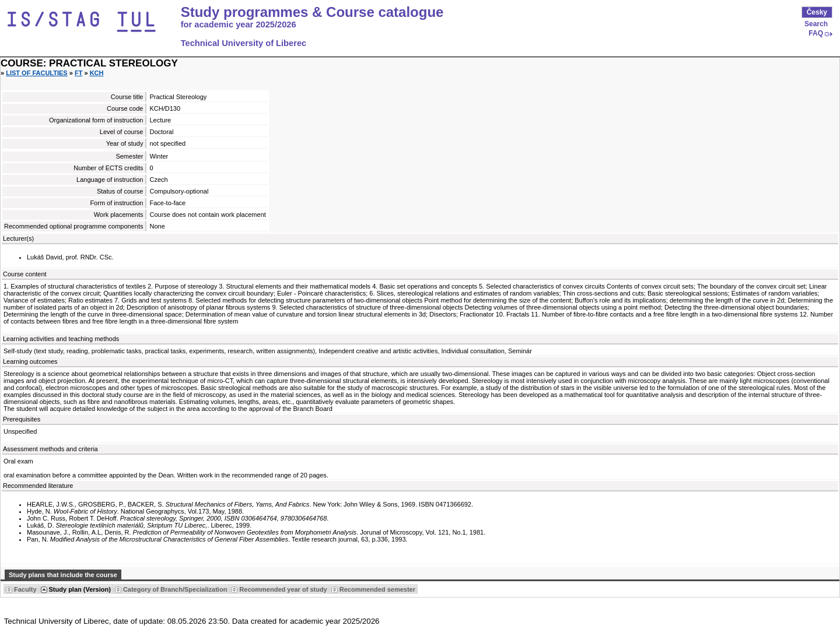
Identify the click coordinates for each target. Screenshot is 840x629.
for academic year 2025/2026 (239, 24)
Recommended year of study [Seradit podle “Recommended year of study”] (283, 589)
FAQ (816, 33)
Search (816, 24)
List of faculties (37, 73)
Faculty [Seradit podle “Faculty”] (25, 589)
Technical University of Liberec (244, 43)
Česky (817, 12)
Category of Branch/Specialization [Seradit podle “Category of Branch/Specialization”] (175, 589)
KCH (97, 73)
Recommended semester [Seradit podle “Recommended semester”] (377, 589)
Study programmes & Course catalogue (312, 12)
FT (78, 73)
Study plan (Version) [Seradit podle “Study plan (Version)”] (80, 589)
